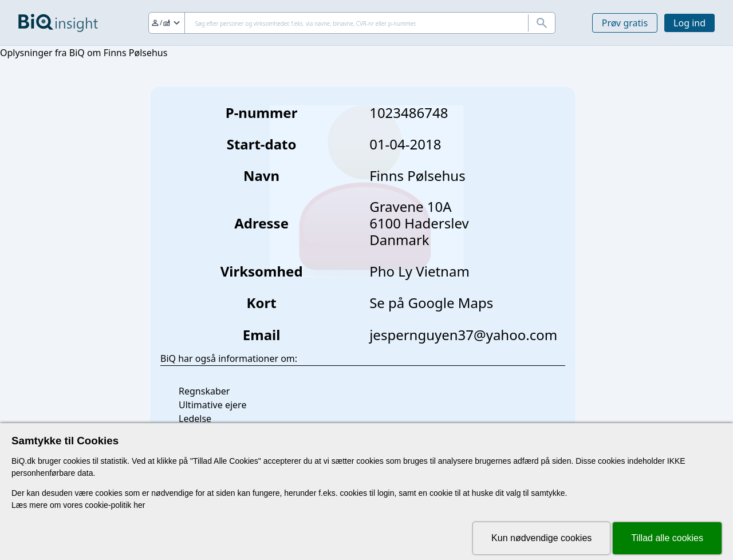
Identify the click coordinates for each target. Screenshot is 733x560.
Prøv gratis (625, 23)
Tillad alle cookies (667, 538)
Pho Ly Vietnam (419, 271)
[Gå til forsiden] (58, 23)
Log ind (689, 23)
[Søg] (352, 23)
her (139, 505)
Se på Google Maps (431, 303)
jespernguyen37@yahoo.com (463, 335)
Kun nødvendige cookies (541, 538)
